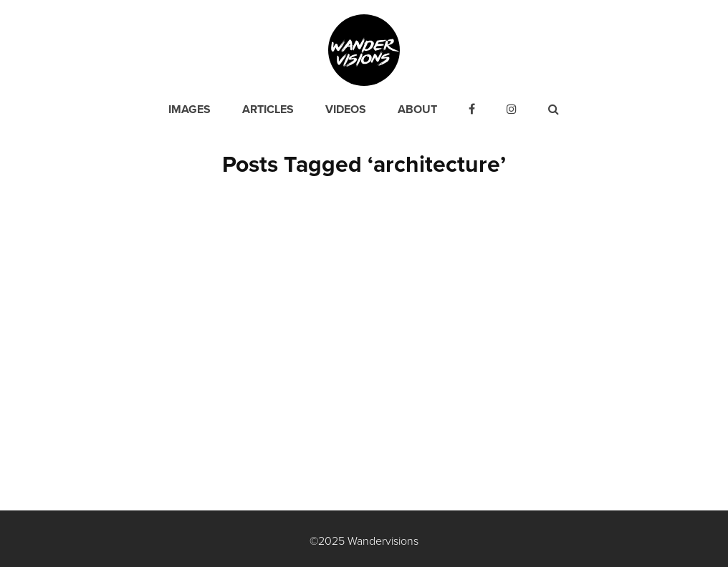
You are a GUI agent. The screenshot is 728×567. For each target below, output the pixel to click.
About (417, 110)
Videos (346, 110)
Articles (268, 110)
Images (190, 110)
